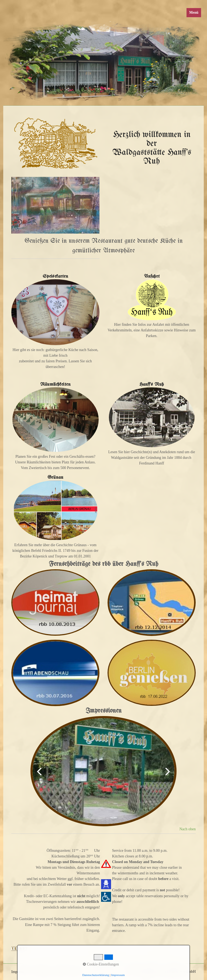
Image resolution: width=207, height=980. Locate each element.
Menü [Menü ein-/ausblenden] (194, 12)
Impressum (20, 972)
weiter (166, 775)
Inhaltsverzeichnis (68, 972)
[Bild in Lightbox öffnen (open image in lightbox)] (55, 205)
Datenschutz (41, 972)
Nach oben (188, 829)
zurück (41, 775)
